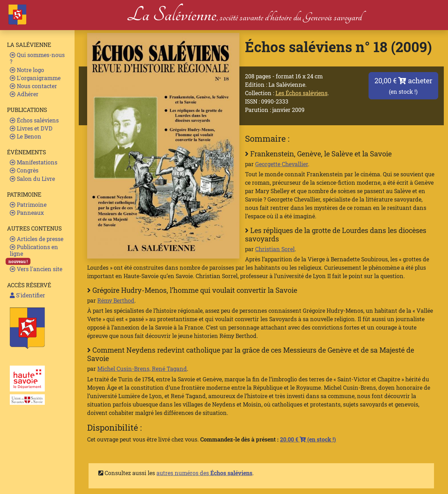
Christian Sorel (275, 249)
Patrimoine (28, 204)
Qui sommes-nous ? (37, 58)
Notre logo (27, 70)
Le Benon (26, 136)
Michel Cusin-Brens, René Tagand (142, 369)
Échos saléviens (34, 120)
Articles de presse (37, 239)
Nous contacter (33, 86)
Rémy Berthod (116, 300)
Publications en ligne (34, 250)
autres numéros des (204, 473)
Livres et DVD (31, 128)
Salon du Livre (32, 179)
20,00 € (308, 439)
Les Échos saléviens (302, 93)
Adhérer (24, 94)
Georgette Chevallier (282, 164)
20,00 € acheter (403, 86)
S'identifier (27, 295)
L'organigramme (35, 78)
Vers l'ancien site (36, 269)
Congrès (24, 170)
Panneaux (27, 213)
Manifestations (34, 162)
